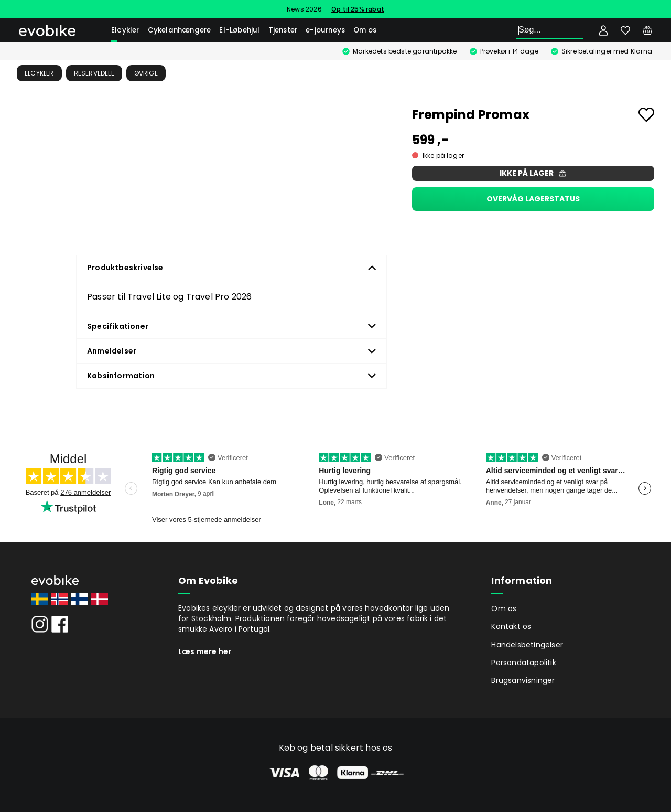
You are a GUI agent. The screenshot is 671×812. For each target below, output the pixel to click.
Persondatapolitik (523, 663)
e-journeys (325, 30)
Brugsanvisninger (523, 680)
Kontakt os (511, 626)
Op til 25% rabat (358, 9)
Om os (365, 30)
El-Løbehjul (239, 30)
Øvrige (146, 73)
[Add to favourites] (646, 115)
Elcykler (125, 30)
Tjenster (283, 30)
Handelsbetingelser (527, 645)
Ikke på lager (533, 173)
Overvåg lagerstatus (533, 199)
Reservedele (94, 73)
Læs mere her (205, 651)
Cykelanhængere (180, 30)
